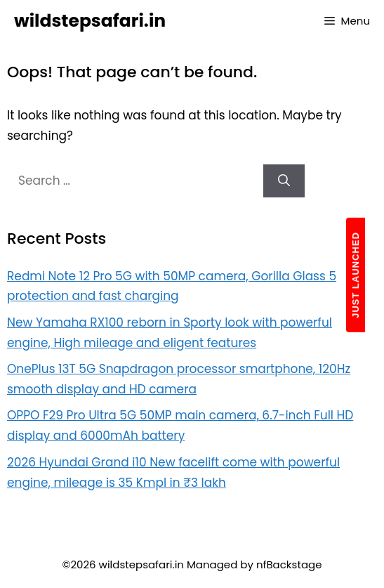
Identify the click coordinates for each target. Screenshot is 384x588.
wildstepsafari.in (90, 21)
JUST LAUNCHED (356, 275)
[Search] (284, 181)
